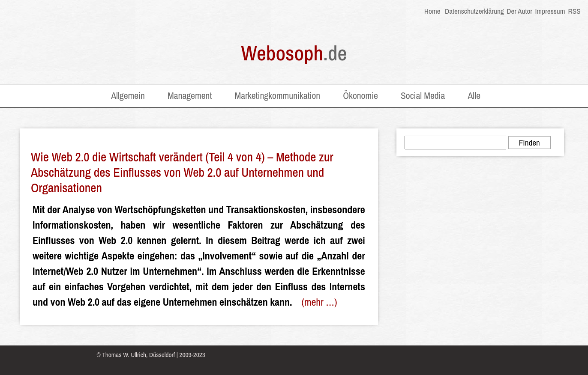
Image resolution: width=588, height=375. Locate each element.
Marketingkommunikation (277, 96)
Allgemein (128, 96)
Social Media (423, 96)
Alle (474, 96)
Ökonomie (360, 96)
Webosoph (294, 53)
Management (190, 96)
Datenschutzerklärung (474, 11)
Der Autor (519, 11)
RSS (574, 11)
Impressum (550, 11)
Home (432, 11)
